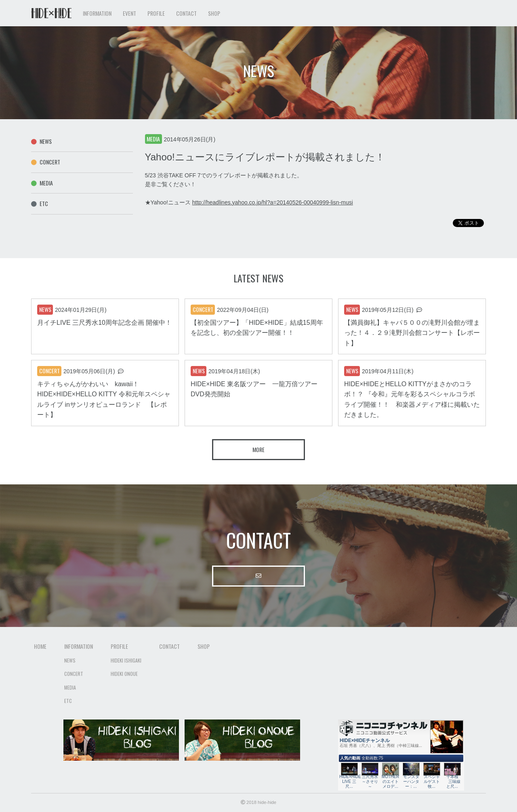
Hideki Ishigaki (126, 660)
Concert (46, 162)
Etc (40, 203)
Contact (186, 13)
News (41, 141)
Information (79, 646)
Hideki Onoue (124, 674)
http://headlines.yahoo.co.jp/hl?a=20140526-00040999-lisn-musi (273, 202)
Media (42, 183)
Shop (214, 13)
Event (129, 13)
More (258, 449)
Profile (119, 646)
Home (40, 646)
